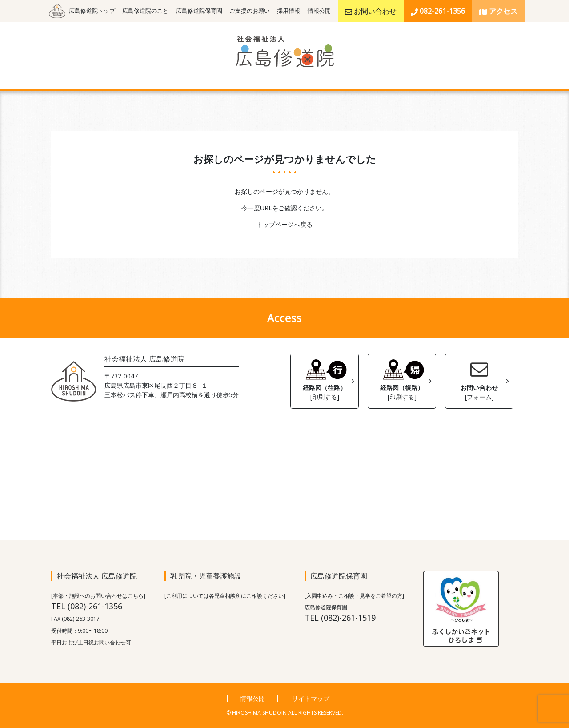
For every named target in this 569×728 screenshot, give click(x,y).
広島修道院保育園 (199, 11)
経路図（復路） (402, 379)
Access (284, 318)
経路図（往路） (325, 379)
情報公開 (319, 11)
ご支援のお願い (250, 11)
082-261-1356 (438, 11)
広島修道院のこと (145, 11)
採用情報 (289, 11)
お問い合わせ (371, 11)
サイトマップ (311, 698)
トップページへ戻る (284, 224)
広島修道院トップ (92, 11)
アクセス (498, 11)
